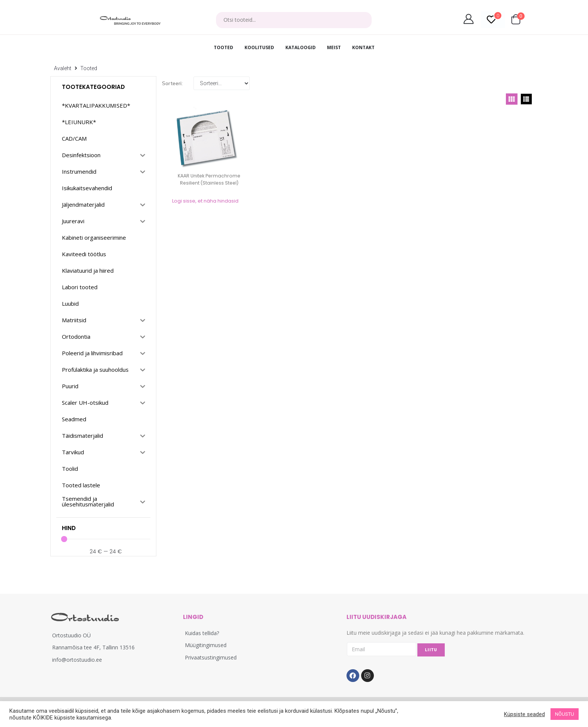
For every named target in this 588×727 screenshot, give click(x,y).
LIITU (431, 650)
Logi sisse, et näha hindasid (205, 201)
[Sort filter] (222, 83)
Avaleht (63, 68)
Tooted (89, 68)
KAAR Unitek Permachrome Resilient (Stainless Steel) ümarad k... (209, 183)
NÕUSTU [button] (565, 714)
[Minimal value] (106, 539)
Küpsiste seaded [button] (524, 714)
